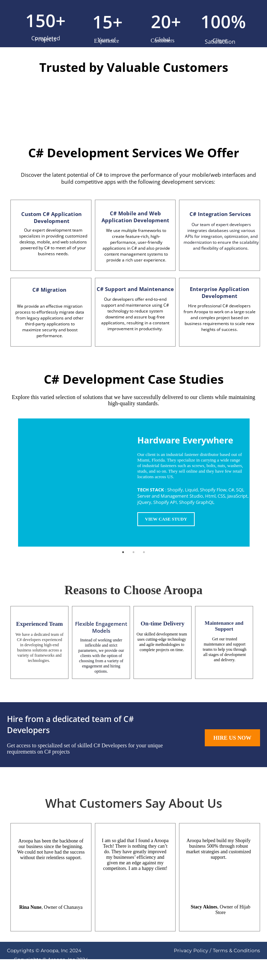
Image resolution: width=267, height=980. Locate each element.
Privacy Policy (191, 950)
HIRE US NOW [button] (232, 738)
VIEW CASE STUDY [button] (166, 519)
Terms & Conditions (236, 950)
